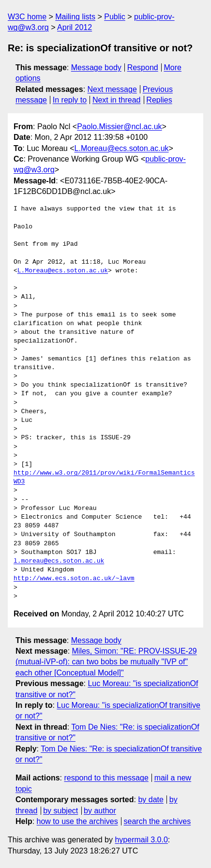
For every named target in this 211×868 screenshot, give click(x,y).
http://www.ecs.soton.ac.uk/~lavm (74, 579)
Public (115, 17)
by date (151, 800)
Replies (159, 100)
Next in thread (117, 100)
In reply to (70, 100)
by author (100, 811)
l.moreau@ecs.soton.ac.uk (59, 561)
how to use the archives (77, 821)
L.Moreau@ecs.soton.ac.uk (122, 148)
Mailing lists (75, 17)
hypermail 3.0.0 (141, 840)
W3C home (27, 17)
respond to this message (106, 778)
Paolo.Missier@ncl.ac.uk (119, 127)
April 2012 (75, 27)
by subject (60, 811)
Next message (112, 89)
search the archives (158, 821)
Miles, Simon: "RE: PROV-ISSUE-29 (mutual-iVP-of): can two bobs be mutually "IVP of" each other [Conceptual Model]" (106, 662)
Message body (96, 67)
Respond (143, 67)
